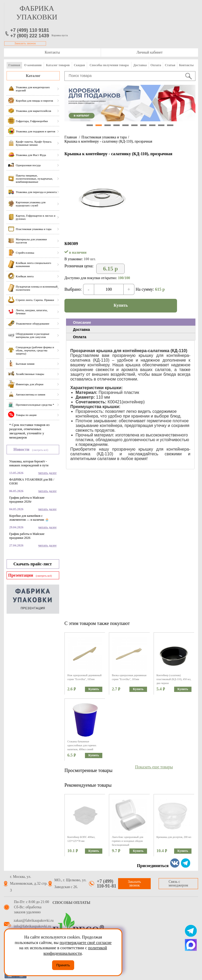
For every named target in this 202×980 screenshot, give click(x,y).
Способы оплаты (72, 903)
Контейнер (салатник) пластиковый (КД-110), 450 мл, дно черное (174, 679)
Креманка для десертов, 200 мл (174, 837)
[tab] (131, 322)
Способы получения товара (109, 65)
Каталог (33, 76)
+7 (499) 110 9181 (30, 30)
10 (170, 125)
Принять (63, 965)
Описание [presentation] (82, 322)
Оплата (156, 65)
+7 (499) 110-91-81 (107, 884)
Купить (121, 305)
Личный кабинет (150, 52)
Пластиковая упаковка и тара (104, 137)
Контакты (52, 52)
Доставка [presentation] (81, 330)
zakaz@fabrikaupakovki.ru (34, 921)
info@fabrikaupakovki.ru (32, 926)
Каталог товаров (58, 65)
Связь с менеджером (178, 883)
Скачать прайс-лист (33, 564)
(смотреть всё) (40, 450)
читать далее (47, 473)
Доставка (140, 65)
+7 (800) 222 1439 (30, 36)
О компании (33, 65)
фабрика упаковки (37, 13)
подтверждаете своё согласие (85, 943)
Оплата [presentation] (80, 337)
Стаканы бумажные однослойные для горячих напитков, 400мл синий (82, 745)
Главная (14, 65)
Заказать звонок (25, 43)
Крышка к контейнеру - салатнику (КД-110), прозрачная (108, 141)
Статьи (170, 65)
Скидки (79, 65)
